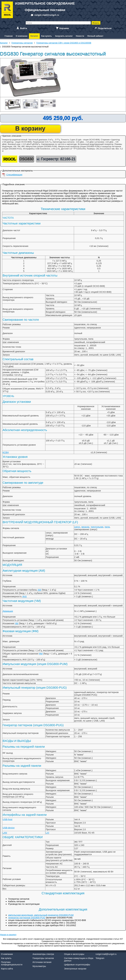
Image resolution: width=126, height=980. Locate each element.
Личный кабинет (95, 36)
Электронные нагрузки (75, 969)
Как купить (46, 36)
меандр (85, 527)
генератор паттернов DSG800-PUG (27, 918)
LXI (47, 833)
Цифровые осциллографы (77, 965)
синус (77, 527)
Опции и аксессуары (74, 954)
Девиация (8, 611)
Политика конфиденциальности (12, 963)
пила (107, 527)
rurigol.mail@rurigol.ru (47, 15)
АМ (39, 590)
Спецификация (14, 175)
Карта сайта (7, 969)
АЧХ (24, 596)
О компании (22, 36)
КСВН (6, 452)
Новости (80, 36)
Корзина (64, 28)
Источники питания (42, 962)
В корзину (30, 128)
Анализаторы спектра (43, 954)
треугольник (97, 527)
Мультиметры (39, 966)
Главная (9, 36)
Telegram (100, 958)
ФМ (41, 654)
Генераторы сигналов (43, 958)
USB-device (9, 828)
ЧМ (17, 623)
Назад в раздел (8, 935)
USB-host (7, 819)
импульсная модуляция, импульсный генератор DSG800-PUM (41, 915)
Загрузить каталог (64, 36)
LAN (5, 833)
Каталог (34, 36)
